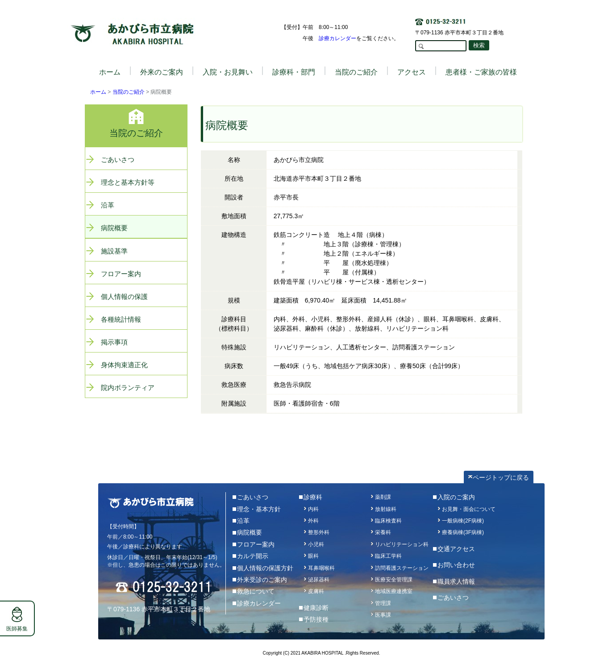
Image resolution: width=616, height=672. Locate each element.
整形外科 (319, 532)
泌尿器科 (319, 580)
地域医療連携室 (394, 591)
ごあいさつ (118, 160)
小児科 (316, 544)
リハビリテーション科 (402, 544)
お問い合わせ (456, 565)
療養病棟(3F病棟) (463, 532)
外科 (313, 521)
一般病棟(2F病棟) (463, 521)
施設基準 (114, 251)
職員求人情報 (456, 581)
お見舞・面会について (469, 509)
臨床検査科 (388, 521)
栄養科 (383, 532)
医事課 (383, 615)
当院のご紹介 (129, 92)
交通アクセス (456, 549)
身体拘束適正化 (124, 365)
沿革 (108, 205)
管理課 (383, 603)
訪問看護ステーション (402, 568)
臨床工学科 (388, 556)
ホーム (110, 72)
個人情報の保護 (124, 297)
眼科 (313, 556)
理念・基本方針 (259, 509)
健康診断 (316, 608)
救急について (256, 591)
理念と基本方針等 (128, 182)
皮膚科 (316, 591)
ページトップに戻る (501, 477)
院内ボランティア (128, 388)
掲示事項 (114, 342)
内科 (313, 509)
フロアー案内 (121, 274)
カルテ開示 (253, 556)
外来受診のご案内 (262, 580)
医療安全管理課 (394, 580)
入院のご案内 (456, 497)
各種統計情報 (121, 319)
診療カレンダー (337, 38)
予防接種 (316, 619)
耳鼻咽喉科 (321, 568)
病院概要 (114, 228)
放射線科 (386, 509)
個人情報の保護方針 (265, 568)
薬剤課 (383, 497)
